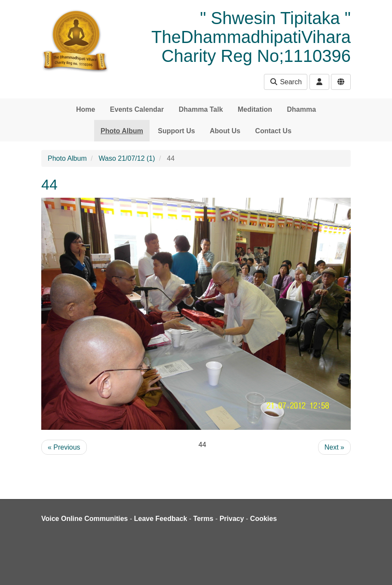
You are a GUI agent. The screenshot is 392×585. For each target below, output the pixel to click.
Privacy (232, 519)
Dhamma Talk (201, 109)
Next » (334, 447)
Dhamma (301, 109)
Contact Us (273, 131)
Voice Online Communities (85, 519)
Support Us (176, 131)
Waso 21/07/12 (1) (127, 158)
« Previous (64, 447)
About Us (225, 131)
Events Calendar (137, 109)
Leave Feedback (161, 519)
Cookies (263, 519)
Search (286, 82)
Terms (204, 519)
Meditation (255, 109)
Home (86, 109)
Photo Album (122, 131)
